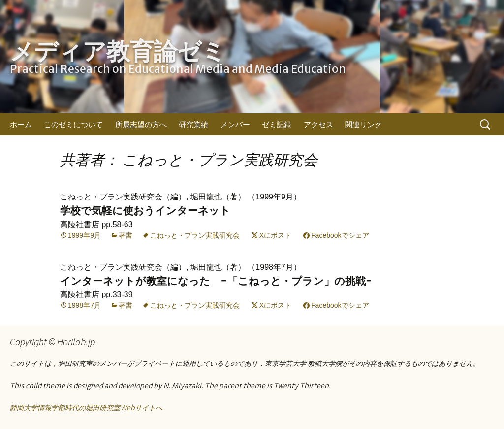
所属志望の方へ (141, 124)
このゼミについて (73, 124)
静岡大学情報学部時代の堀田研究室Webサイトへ (86, 408)
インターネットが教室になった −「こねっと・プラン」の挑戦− (216, 281)
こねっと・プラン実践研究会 (195, 235)
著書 (126, 235)
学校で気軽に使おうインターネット (145, 211)
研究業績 (193, 124)
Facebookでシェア (340, 235)
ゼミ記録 (277, 124)
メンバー (235, 124)
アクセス (318, 124)
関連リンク (363, 124)
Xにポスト (275, 235)
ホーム (21, 124)
